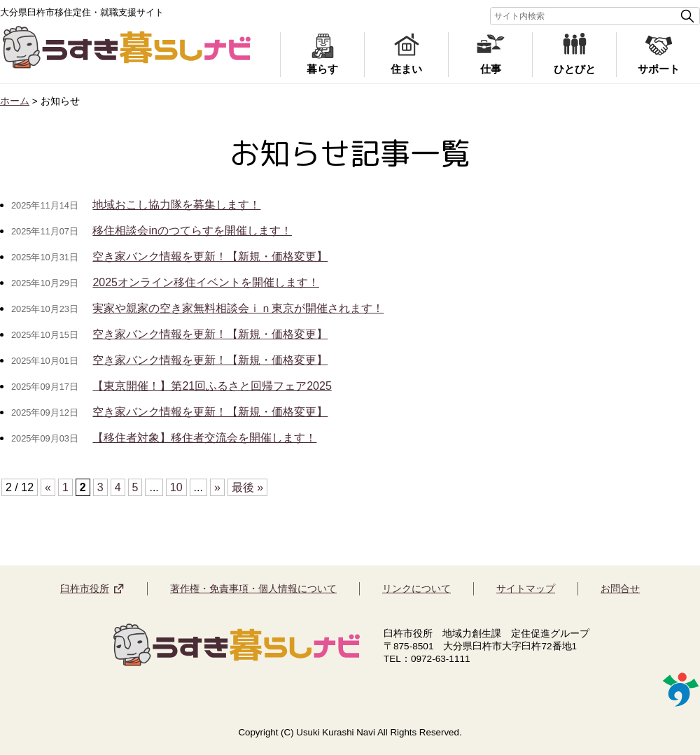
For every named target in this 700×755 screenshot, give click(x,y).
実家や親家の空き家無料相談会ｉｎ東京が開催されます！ (238, 308)
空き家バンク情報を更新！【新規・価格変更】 (210, 256)
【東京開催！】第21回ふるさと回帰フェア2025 (212, 386)
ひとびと (575, 69)
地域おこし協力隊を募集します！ (176, 205)
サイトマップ (526, 588)
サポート (659, 69)
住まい (406, 69)
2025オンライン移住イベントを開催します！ (206, 282)
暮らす (322, 69)
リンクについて (416, 588)
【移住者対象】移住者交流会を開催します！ (204, 438)
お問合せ (620, 588)
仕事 (491, 69)
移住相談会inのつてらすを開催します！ (192, 231)
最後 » (247, 487)
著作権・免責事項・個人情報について (253, 588)
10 (176, 487)
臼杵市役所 (85, 588)
